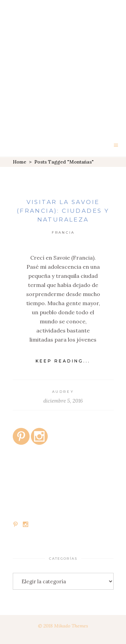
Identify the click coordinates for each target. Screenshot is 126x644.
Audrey (63, 392)
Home (19, 162)
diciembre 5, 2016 (63, 401)
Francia (63, 232)
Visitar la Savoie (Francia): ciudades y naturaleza (63, 211)
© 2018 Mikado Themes (63, 626)
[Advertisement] (63, 67)
